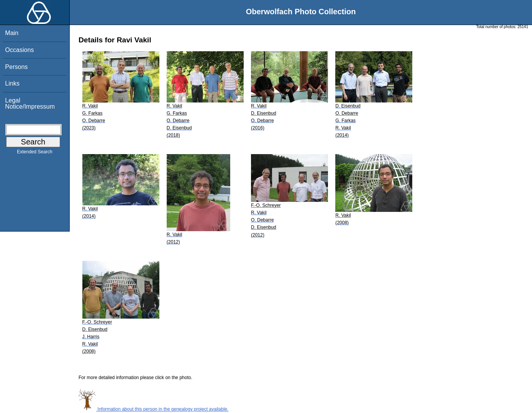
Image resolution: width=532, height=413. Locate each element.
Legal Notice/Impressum (30, 103)
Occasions (19, 50)
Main (12, 33)
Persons (16, 67)
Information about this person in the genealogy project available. (154, 409)
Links (12, 83)
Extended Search (35, 153)
